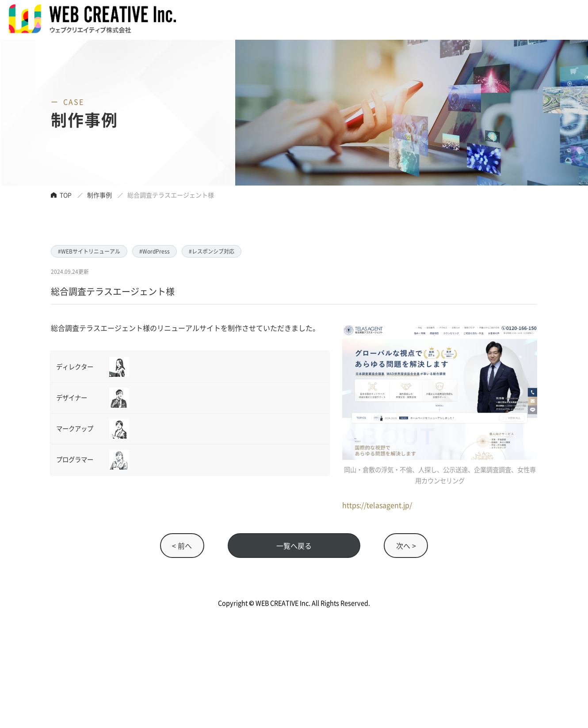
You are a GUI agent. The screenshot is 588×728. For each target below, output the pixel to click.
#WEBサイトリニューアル (89, 251)
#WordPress (155, 251)
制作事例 (99, 195)
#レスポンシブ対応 (212, 251)
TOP (66, 195)
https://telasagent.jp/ (377, 505)
